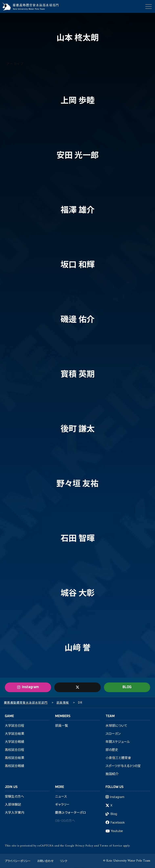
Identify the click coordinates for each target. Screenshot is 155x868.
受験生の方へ (14, 797)
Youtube (117, 831)
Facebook (118, 823)
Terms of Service (111, 846)
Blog (114, 814)
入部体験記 (13, 805)
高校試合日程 (15, 750)
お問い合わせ (45, 861)
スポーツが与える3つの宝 (123, 766)
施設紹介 (112, 774)
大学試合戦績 (15, 742)
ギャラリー (62, 805)
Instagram (117, 797)
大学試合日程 (15, 726)
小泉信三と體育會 (118, 758)
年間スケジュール (118, 742)
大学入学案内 (15, 813)
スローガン (113, 734)
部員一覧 (62, 726)
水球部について (116, 726)
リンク (64, 861)
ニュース (61, 797)
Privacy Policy (84, 846)
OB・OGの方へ (65, 821)
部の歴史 (112, 750)
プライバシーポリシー (18, 861)
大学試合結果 (15, 734)
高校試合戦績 (15, 766)
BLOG (127, 687)
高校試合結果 (15, 758)
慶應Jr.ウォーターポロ (71, 813)
